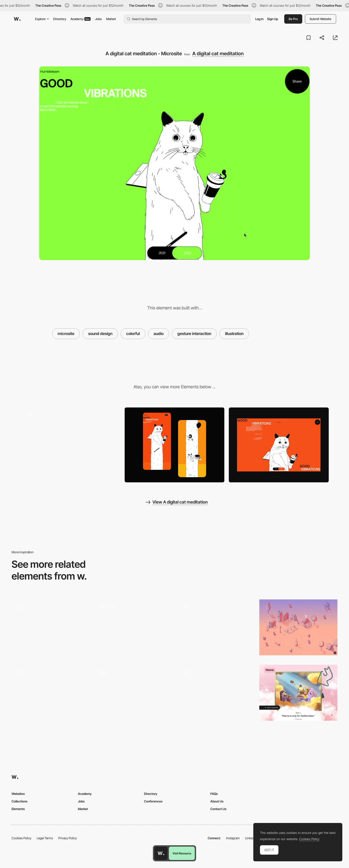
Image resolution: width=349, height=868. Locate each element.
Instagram (233, 838)
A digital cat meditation (218, 53)
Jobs (98, 19)
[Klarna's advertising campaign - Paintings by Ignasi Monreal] (298, 693)
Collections (19, 801)
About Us (217, 801)
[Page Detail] (175, 445)
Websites (18, 794)
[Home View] (279, 445)
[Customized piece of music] (216, 693)
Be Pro (293, 19)
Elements (18, 809)
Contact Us (218, 809)
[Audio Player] (51, 629)
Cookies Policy (21, 838)
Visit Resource (182, 853)
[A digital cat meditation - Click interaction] (70, 443)
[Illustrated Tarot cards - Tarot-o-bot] (51, 693)
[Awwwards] (17, 19)
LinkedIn (251, 838)
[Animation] (133, 629)
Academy (81, 19)
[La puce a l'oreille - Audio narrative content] (216, 627)
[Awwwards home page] (161, 853)
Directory (60, 19)
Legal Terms (45, 838)
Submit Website (321, 19)
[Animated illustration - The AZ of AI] (133, 693)
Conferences (153, 801)
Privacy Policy (68, 838)
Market (111, 19)
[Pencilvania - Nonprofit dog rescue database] (298, 627)
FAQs (214, 794)
